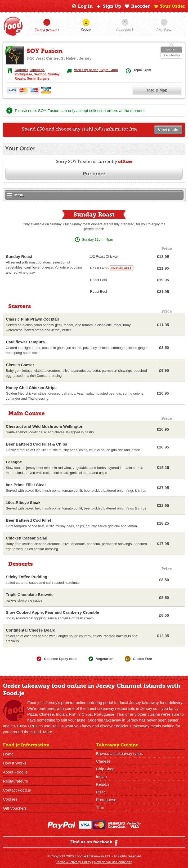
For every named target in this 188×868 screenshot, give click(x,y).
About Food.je (15, 772)
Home (8, 754)
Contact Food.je (17, 790)
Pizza (101, 792)
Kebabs (103, 784)
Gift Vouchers (15, 808)
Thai (100, 807)
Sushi (31, 79)
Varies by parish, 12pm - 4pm (96, 70)
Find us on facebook (95, 843)
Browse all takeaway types (119, 753)
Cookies (10, 799)
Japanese (37, 70)
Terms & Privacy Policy (74, 862)
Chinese (103, 761)
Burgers (43, 79)
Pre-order (94, 174)
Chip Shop (105, 769)
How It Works (15, 763)
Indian (101, 777)
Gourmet (21, 70)
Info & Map (157, 90)
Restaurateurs (15, 781)
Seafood (40, 74)
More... (49, 732)
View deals (168, 130)
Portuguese (23, 74)
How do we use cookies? (113, 862)
